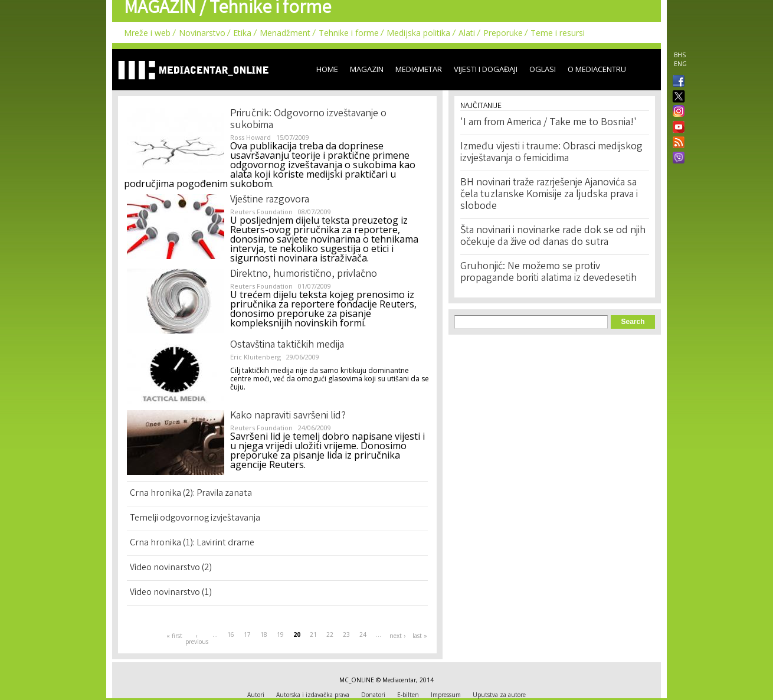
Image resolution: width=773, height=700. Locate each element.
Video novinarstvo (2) (171, 568)
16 (231, 634)
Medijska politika (418, 33)
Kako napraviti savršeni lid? (288, 416)
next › (397, 636)
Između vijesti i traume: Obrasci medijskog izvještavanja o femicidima (551, 153)
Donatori (373, 695)
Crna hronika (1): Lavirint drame (192, 543)
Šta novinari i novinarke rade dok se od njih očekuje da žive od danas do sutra (553, 237)
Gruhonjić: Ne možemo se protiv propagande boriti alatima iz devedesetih (548, 273)
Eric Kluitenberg (256, 357)
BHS (680, 55)
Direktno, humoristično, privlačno (304, 274)
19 (280, 634)
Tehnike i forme (349, 33)
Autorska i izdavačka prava (313, 695)
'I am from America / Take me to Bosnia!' (548, 123)
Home (327, 69)
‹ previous (196, 639)
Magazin (367, 69)
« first (174, 636)
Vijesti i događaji (486, 69)
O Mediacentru (597, 69)
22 (330, 634)
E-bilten (408, 695)
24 (363, 634)
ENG (680, 64)
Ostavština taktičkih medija (287, 345)
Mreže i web (147, 33)
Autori (256, 695)
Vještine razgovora (270, 200)
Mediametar (419, 69)
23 (346, 634)
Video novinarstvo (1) (171, 593)
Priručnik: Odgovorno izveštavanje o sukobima (308, 120)
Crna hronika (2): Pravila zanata (191, 494)
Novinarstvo (202, 33)
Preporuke (503, 33)
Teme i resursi (558, 33)
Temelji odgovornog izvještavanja (195, 519)
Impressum (446, 695)
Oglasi (543, 69)
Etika (242, 33)
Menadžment (285, 33)
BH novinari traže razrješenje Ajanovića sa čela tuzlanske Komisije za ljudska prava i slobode (549, 195)
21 (313, 634)
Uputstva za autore (499, 695)
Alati (467, 33)
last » (420, 636)
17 (247, 634)
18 (264, 634)
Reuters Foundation (261, 212)
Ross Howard (250, 137)
